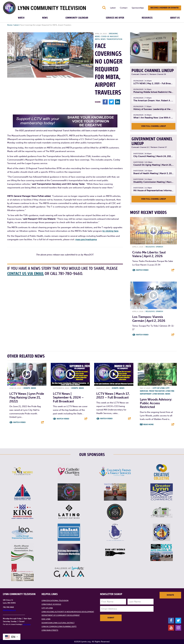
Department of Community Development (61, 615)
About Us (175, 18)
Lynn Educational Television (55, 600)
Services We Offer (115, 18)
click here (27, 624)
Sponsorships (138, 8)
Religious (150, 247)
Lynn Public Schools (51, 604)
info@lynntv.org (9, 610)
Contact (124, 8)
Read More (148, 424)
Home (10, 25)
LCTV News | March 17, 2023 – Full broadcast (113, 396)
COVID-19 (105, 36)
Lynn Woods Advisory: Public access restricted (156, 403)
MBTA (97, 39)
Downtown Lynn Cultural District (58, 623)
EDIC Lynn (46, 619)
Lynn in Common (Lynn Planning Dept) (59, 626)
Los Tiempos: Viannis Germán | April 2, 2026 (149, 319)
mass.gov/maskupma (86, 239)
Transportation (114, 39)
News (45, 18)
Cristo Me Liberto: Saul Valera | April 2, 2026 (149, 254)
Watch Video (142, 270)
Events (27, 388)
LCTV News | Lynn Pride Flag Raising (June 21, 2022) (27, 397)
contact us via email (25, 274)
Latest (113, 8)
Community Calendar (77, 18)
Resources (147, 18)
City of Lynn (159, 388)
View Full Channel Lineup (154, 126)
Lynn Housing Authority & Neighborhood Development (68, 612)
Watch (21, 18)
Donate (170, 595)
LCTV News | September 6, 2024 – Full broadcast (68, 397)
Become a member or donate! (165, 8)
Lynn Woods (158, 394)
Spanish (159, 247)
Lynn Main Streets (50, 630)
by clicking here (110, 231)
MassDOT (114, 36)
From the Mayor (157, 391)
